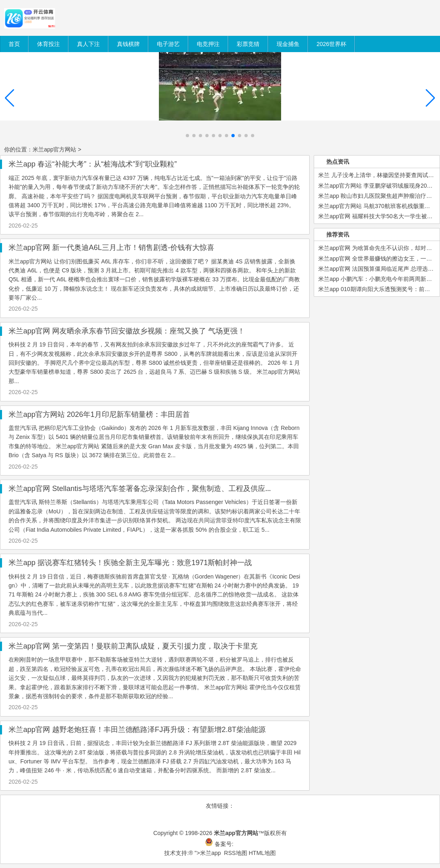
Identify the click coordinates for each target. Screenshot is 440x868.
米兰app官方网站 (54, 149)
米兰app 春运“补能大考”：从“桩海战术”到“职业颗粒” (93, 164)
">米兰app (208, 853)
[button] (430, 98)
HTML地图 (262, 853)
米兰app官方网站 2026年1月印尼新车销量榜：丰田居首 (99, 414)
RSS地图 (236, 853)
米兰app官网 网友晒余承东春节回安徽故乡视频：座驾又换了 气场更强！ (127, 331)
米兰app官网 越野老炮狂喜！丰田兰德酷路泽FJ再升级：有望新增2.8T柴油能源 (137, 730)
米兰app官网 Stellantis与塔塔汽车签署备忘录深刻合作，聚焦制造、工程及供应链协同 (148, 489)
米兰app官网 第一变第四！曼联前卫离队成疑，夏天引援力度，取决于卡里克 (133, 646)
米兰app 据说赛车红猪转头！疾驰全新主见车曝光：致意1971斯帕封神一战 (130, 563)
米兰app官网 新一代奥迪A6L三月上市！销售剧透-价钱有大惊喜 (111, 248)
